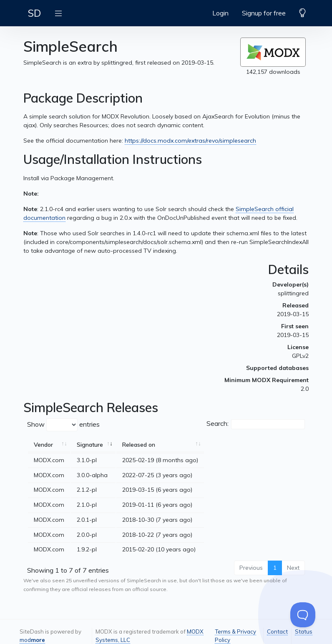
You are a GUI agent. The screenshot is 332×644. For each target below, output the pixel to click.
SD (34, 13)
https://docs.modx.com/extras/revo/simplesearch (190, 141)
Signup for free (264, 13)
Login (220, 13)
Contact (277, 631)
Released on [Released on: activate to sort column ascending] (139, 445)
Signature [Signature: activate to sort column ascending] (90, 445)
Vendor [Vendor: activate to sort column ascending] (43, 445)
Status (304, 631)
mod (32, 640)
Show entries (63, 425)
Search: (256, 424)
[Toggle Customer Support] (303, 615)
